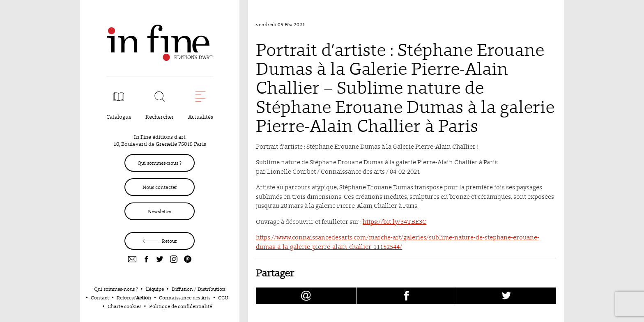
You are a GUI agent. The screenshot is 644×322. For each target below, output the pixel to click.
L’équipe (155, 289)
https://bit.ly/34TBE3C (394, 222)
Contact (100, 298)
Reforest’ (134, 298)
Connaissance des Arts (185, 298)
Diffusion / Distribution (199, 289)
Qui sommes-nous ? (160, 163)
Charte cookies (124, 306)
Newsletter (160, 211)
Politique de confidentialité (181, 306)
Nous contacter (160, 187)
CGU (223, 298)
